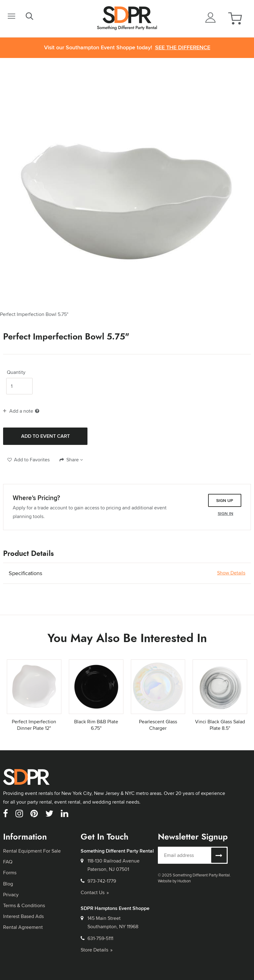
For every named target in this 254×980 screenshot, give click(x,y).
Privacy (11, 895)
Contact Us (95, 892)
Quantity (16, 372)
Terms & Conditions (24, 905)
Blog (8, 884)
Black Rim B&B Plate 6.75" (96, 725)
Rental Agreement (23, 927)
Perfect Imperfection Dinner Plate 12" (34, 725)
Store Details (97, 950)
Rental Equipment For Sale (32, 851)
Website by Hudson (174, 881)
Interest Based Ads (23, 916)
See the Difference (183, 48)
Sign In (225, 513)
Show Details (231, 573)
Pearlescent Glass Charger (158, 725)
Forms (10, 873)
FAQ (8, 862)
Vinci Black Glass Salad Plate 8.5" (220, 725)
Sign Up (225, 500)
